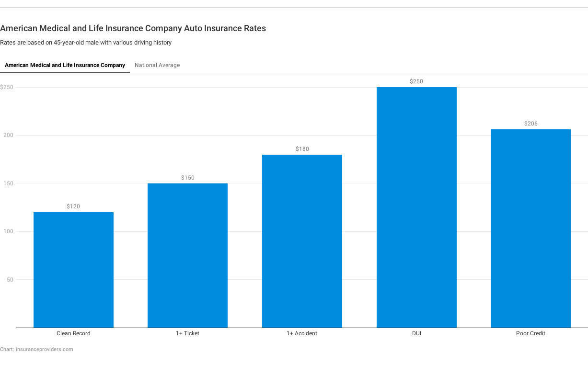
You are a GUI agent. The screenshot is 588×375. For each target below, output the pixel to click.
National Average (157, 65)
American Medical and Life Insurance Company (65, 65)
